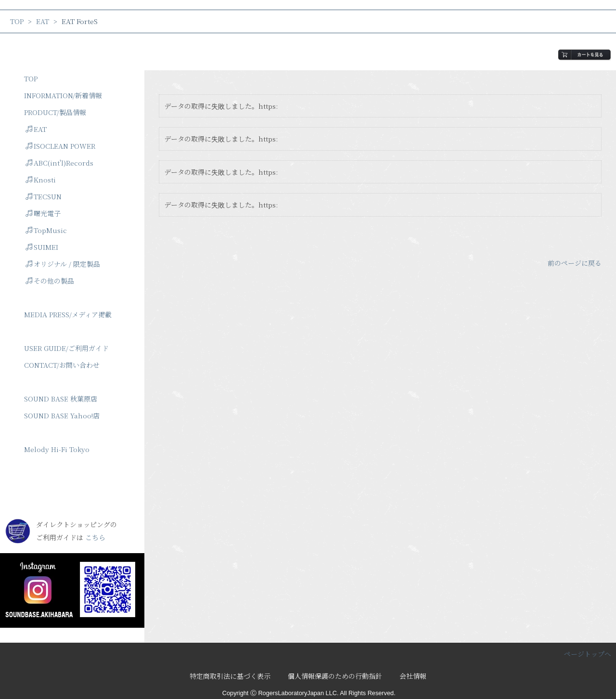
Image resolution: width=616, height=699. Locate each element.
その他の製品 (50, 281)
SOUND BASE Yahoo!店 (62, 415)
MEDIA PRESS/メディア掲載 (68, 314)
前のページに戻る (575, 263)
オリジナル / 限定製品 (63, 264)
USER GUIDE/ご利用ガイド (66, 348)
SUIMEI (42, 247)
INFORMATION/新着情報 (63, 95)
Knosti (41, 180)
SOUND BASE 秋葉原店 (61, 399)
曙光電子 (43, 213)
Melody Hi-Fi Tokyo (57, 449)
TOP (17, 21)
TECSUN (44, 196)
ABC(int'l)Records (59, 163)
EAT (43, 21)
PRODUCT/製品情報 (55, 112)
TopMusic (46, 230)
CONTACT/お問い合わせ (62, 365)
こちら (95, 537)
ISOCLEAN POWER (60, 146)
